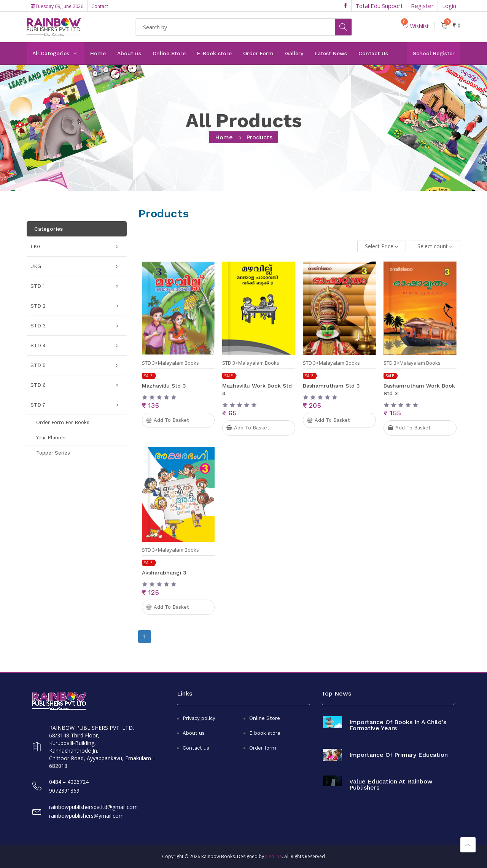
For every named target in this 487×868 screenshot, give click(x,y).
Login (449, 6)
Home (98, 53)
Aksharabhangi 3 (164, 573)
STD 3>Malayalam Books (170, 363)
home (224, 137)
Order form (263, 748)
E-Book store (214, 53)
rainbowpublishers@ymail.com (86, 816)
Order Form (258, 53)
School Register (434, 53)
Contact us (196, 748)
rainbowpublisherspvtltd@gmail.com (93, 807)
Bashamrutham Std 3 (331, 386)
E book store (265, 733)
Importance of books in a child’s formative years (398, 725)
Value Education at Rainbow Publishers (391, 785)
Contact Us (373, 53)
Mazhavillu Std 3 (164, 386)
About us (129, 53)
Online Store (169, 53)
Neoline (274, 856)
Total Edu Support (379, 6)
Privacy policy (199, 718)
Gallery (294, 53)
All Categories (51, 53)
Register (422, 6)
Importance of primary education (399, 755)
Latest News (331, 53)
